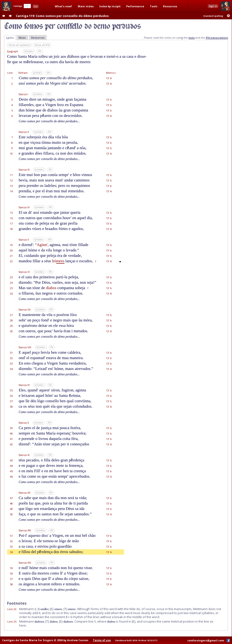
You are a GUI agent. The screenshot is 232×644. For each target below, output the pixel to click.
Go (36, 6)
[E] (52, 609)
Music (22, 38)
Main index (86, 6)
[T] (65, 609)
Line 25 (12, 621)
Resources (170, 6)
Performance (135, 6)
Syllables (29, 51)
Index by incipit (110, 6)
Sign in (213, 6)
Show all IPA (42, 45)
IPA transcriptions (217, 38)
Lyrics (10, 38)
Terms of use (102, 640)
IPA (40, 51)
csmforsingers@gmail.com (206, 640)
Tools (154, 6)
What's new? (63, 6)
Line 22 (12, 609)
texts (192, 38)
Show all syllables (19, 45)
